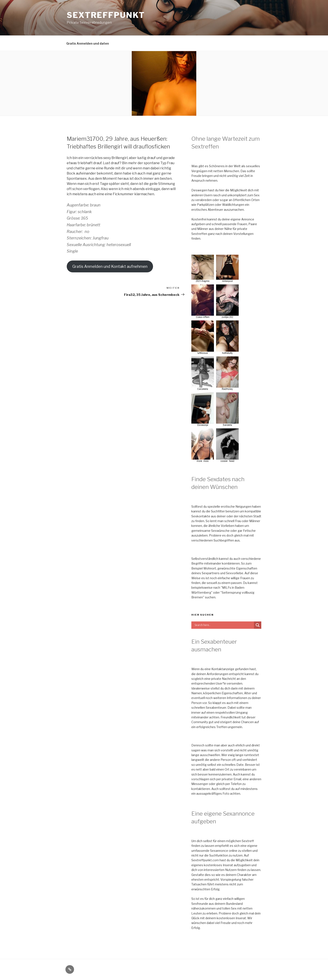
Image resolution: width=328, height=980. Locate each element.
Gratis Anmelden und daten (88, 43)
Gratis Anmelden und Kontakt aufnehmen (110, 266)
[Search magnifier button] (258, 625)
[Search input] (224, 625)
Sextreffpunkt (106, 15)
